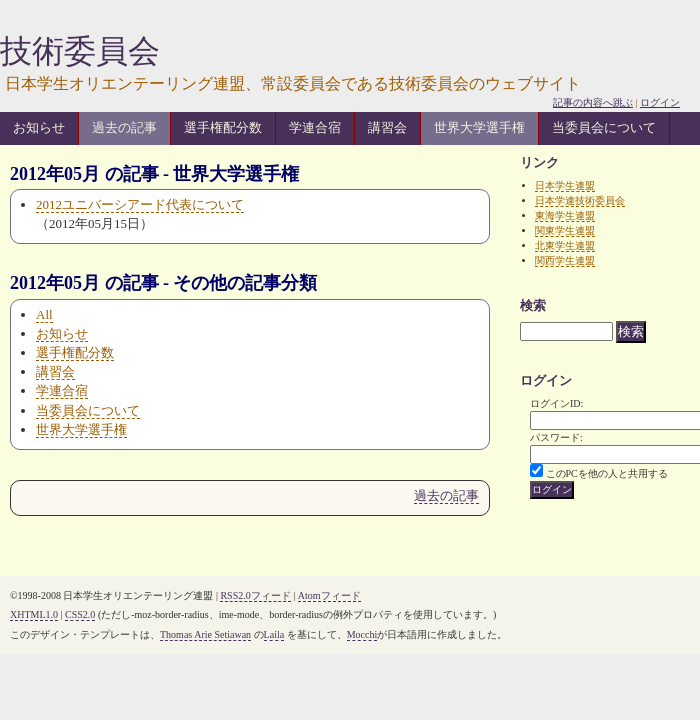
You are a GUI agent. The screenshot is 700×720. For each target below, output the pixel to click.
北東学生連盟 (565, 245)
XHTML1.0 (34, 614)
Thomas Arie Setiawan (205, 634)
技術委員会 (80, 51)
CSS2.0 (80, 614)
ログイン (660, 102)
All (44, 314)
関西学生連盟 (565, 260)
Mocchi (362, 634)
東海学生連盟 (565, 215)
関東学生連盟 (565, 230)
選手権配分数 (223, 127)
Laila (274, 634)
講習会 (387, 127)
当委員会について (604, 127)
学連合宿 (315, 127)
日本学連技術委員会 (580, 200)
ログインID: (556, 403)
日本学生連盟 (565, 185)
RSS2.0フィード (255, 595)
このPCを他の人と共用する (607, 473)
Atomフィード (329, 595)
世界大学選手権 (479, 127)
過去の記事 (124, 127)
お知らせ (39, 127)
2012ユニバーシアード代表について (140, 204)
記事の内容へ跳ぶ (593, 102)
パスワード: (556, 437)
